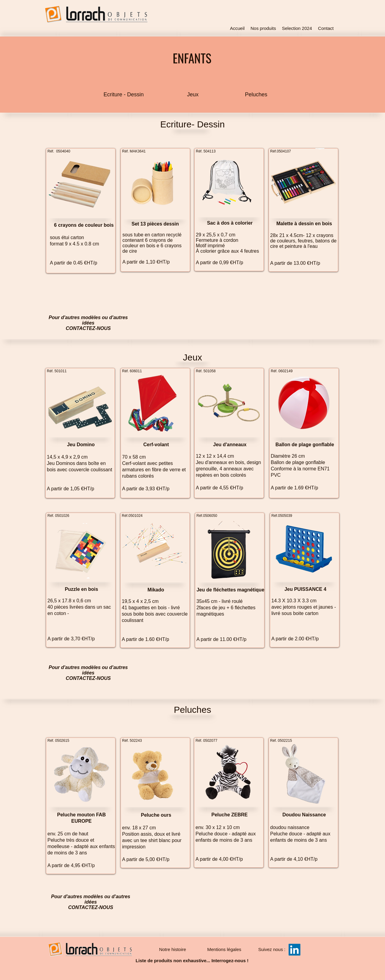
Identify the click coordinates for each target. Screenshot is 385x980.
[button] (272, 950)
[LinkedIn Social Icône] (294, 950)
